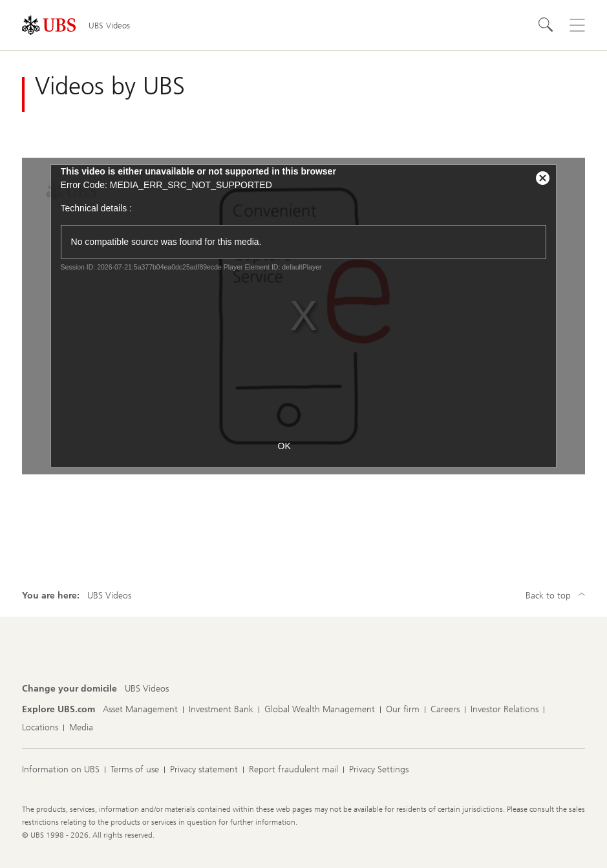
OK (284, 446)
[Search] (546, 25)
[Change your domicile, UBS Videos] (147, 689)
